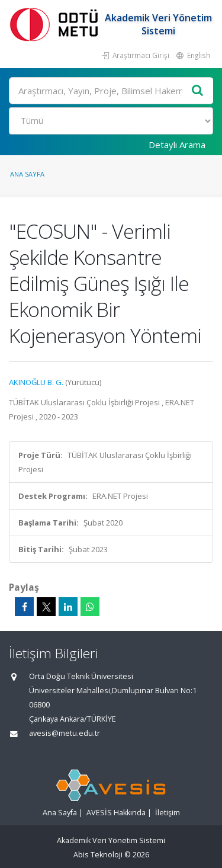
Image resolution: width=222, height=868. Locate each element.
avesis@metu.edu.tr (65, 733)
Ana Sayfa (27, 174)
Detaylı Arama (177, 145)
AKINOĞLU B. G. (36, 382)
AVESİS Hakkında (116, 813)
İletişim (168, 813)
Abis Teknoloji (98, 855)
